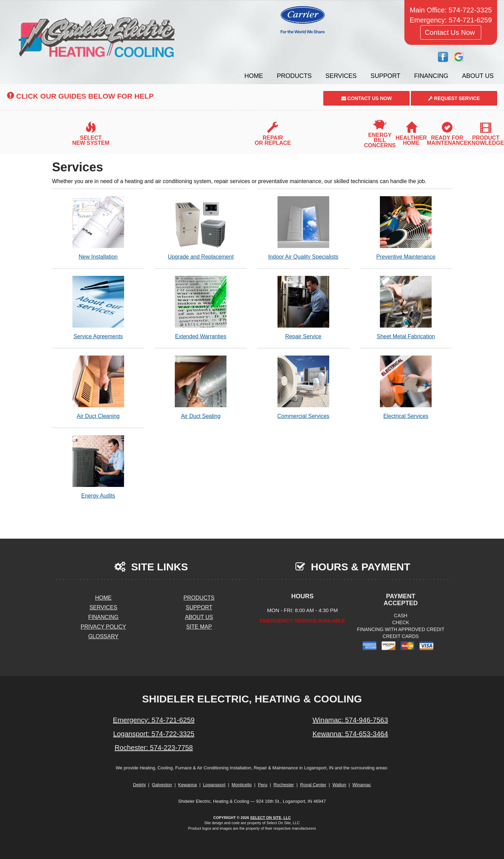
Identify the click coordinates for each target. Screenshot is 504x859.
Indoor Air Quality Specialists (303, 228)
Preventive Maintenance (406, 228)
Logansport (214, 785)
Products (294, 76)
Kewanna (188, 785)
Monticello (242, 785)
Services (341, 76)
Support (386, 76)
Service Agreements (98, 307)
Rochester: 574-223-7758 (154, 748)
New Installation (98, 228)
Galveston (162, 785)
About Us (478, 76)
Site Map (199, 627)
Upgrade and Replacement (201, 228)
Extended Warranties (201, 307)
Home (254, 76)
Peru (263, 785)
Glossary (103, 636)
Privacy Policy (103, 627)
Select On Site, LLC (271, 818)
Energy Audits (98, 467)
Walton (339, 785)
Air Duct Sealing (201, 387)
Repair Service (303, 307)
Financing (431, 76)
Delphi (139, 785)
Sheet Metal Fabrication (406, 307)
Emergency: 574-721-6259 (154, 720)
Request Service (454, 98)
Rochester (284, 785)
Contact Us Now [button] (451, 32)
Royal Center (313, 785)
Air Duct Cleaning (98, 387)
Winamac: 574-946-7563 (350, 720)
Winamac (362, 785)
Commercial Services (303, 387)
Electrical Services (406, 387)
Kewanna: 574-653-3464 (350, 734)
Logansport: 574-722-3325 (154, 734)
